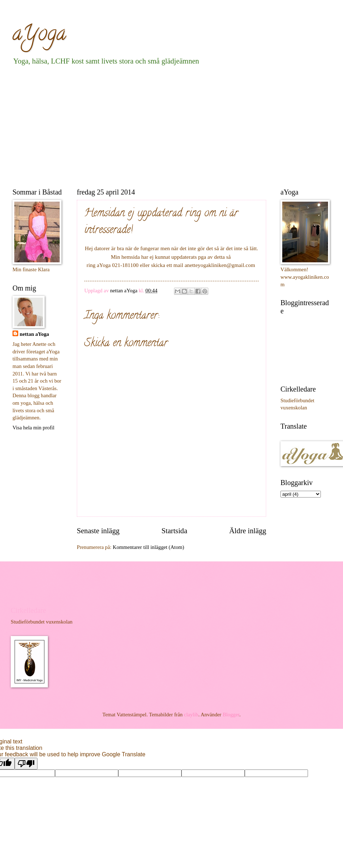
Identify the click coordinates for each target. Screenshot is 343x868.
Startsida (174, 531)
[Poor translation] (26, 764)
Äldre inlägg (248, 531)
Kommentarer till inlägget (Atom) (149, 547)
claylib (191, 715)
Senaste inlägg (98, 531)
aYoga (39, 35)
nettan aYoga (34, 334)
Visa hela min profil (33, 428)
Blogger (231, 715)
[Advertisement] (140, 125)
